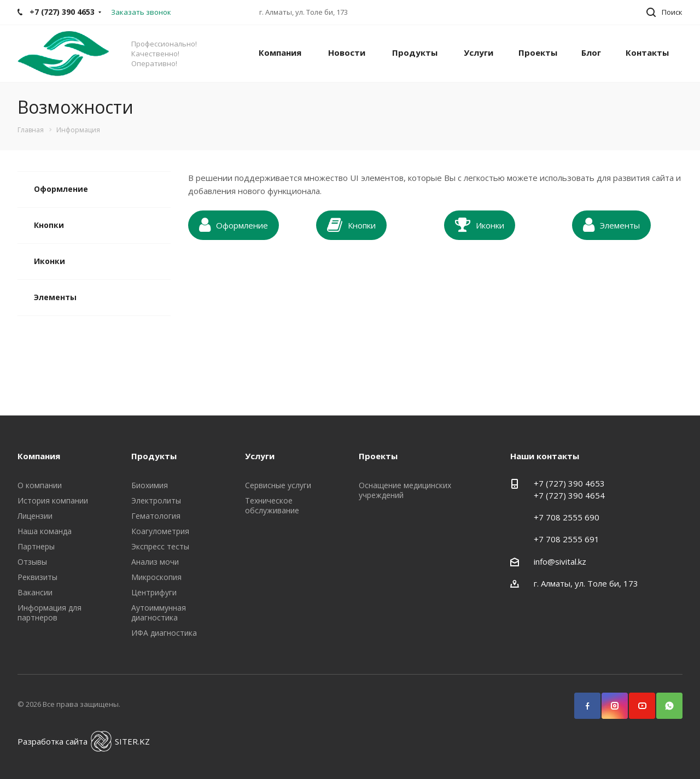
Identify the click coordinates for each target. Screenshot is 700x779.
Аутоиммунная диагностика (159, 613)
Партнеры (36, 546)
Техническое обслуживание (272, 505)
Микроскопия (156, 577)
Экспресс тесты (160, 546)
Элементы (55, 297)
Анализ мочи (155, 562)
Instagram (610, 701)
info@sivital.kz (560, 561)
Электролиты (156, 500)
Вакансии (35, 592)
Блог (591, 52)
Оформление (61, 189)
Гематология (156, 516)
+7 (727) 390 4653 (569, 483)
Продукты (415, 52)
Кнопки (49, 225)
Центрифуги (154, 592)
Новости (347, 52)
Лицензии (35, 516)
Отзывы (32, 562)
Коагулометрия (160, 531)
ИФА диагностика (164, 633)
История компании (53, 500)
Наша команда (45, 531)
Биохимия (150, 485)
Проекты (538, 52)
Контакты (647, 52)
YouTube (637, 701)
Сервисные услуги (278, 485)
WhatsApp (664, 701)
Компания (280, 52)
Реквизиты (37, 577)
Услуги (479, 52)
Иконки (49, 261)
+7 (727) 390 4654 (569, 495)
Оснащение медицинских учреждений (405, 490)
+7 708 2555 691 (567, 539)
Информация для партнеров (49, 613)
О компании (40, 485)
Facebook (582, 701)
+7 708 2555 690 (567, 517)
